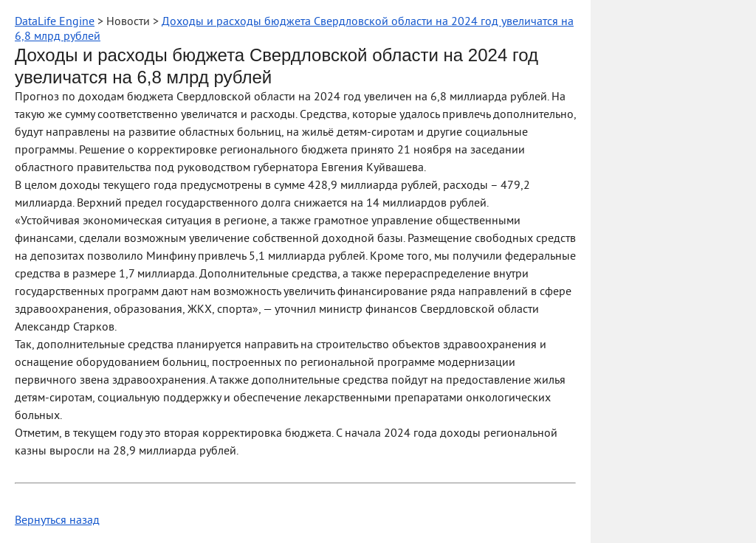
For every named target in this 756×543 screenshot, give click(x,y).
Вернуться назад (57, 521)
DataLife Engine (55, 22)
